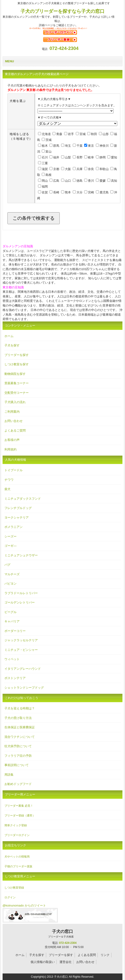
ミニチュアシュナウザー (21, 555)
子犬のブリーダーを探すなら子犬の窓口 (62, 11)
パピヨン (10, 584)
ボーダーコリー (15, 631)
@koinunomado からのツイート (24, 905)
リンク (105, 955)
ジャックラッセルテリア (21, 640)
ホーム (9, 336)
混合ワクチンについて (20, 737)
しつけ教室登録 (14, 888)
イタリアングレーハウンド (23, 669)
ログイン (10, 897)
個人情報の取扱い (43, 962)
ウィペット (12, 659)
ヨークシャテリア (17, 518)
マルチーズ (12, 574)
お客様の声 (12, 440)
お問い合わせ (14, 421)
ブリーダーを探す (17, 355)
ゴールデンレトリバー (20, 602)
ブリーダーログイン (17, 835)
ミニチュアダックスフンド (23, 499)
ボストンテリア (15, 678)
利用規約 (10, 449)
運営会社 (66, 962)
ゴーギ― (10, 546)
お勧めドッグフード (18, 784)
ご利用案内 (12, 412)
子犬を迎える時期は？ (20, 708)
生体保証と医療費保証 (20, 727)
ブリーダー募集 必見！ (19, 806)
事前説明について (17, 765)
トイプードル (14, 470)
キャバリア (12, 621)
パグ (7, 565)
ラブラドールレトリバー (21, 593)
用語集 (9, 775)
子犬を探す (12, 345)
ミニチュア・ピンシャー (21, 650)
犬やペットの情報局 (17, 857)
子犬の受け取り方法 (18, 718)
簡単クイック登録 (16, 825)
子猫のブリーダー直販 (18, 866)
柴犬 (7, 489)
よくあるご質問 (15, 431)
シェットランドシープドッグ (24, 688)
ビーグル (10, 612)
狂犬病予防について (18, 746)
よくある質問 (87, 955)
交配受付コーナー (17, 393)
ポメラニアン (14, 527)
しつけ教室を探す (17, 364)
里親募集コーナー (17, 383)
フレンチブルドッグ (18, 508)
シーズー (10, 536)
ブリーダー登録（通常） (20, 816)
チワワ (9, 480)
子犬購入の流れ (15, 402)
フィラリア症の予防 (18, 756)
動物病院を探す (15, 374)
